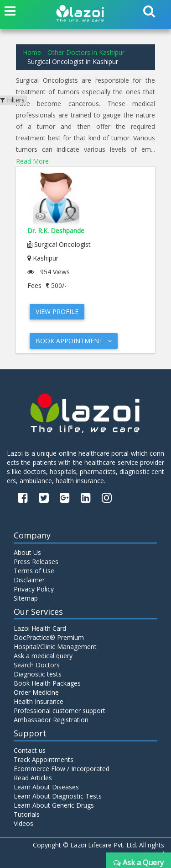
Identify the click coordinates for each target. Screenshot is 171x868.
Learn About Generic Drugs (54, 805)
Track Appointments (44, 759)
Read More (32, 161)
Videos (23, 823)
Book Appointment (74, 341)
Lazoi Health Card (40, 628)
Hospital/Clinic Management (55, 647)
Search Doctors (37, 665)
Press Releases (36, 562)
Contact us (30, 750)
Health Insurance (39, 701)
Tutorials (27, 814)
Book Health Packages (47, 683)
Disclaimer (29, 580)
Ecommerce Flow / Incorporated (62, 769)
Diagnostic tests (38, 674)
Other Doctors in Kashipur (86, 52)
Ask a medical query (43, 656)
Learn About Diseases (46, 787)
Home (32, 52)
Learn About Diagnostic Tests (58, 796)
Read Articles (33, 778)
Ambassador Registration (51, 720)
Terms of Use (34, 571)
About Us (27, 552)
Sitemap (26, 598)
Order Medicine (36, 692)
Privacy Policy (34, 589)
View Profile (57, 312)
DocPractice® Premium (49, 637)
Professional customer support (60, 711)
